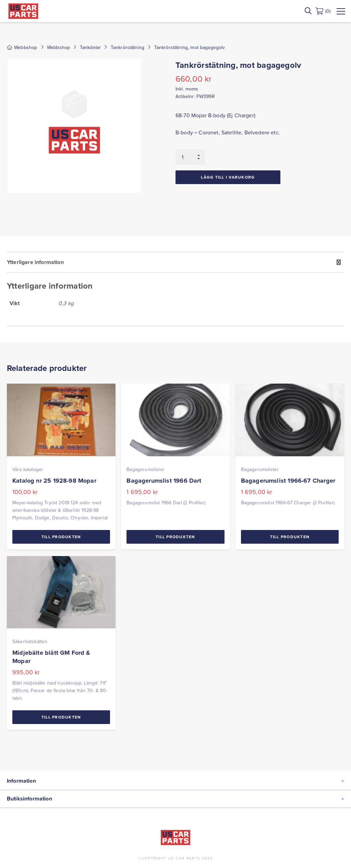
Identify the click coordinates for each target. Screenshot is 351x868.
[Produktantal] (190, 157)
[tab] (175, 289)
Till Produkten (61, 537)
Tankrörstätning (128, 47)
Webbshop (58, 47)
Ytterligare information (35, 262)
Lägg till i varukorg (228, 177)
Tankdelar (90, 47)
